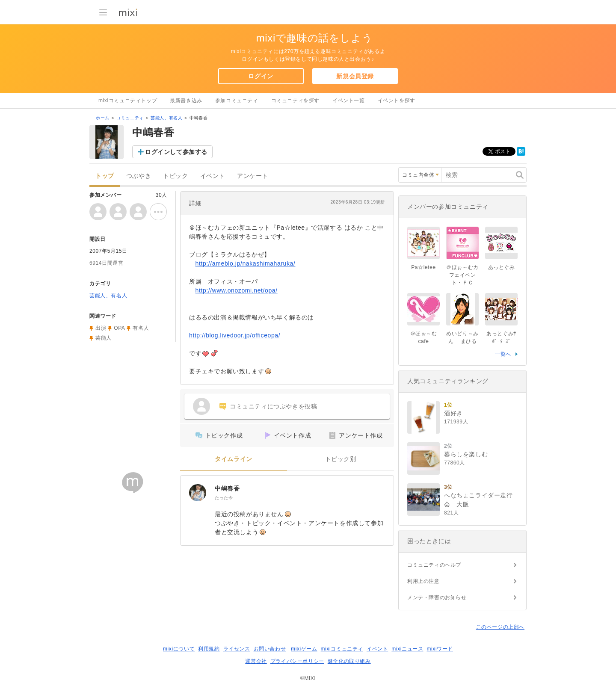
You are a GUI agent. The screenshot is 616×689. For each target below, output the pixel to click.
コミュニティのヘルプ (434, 565)
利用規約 (209, 649)
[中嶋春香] (198, 493)
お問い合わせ (270, 649)
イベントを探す (397, 101)
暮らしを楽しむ (466, 454)
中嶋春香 (227, 488)
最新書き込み (186, 101)
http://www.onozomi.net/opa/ (237, 290)
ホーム (103, 118)
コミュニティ (130, 118)
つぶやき (139, 176)
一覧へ (503, 354)
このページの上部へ (500, 627)
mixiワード (440, 649)
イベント (213, 176)
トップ (105, 176)
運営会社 (256, 661)
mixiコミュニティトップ (128, 101)
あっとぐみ (502, 267)
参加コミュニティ (237, 101)
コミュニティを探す (295, 101)
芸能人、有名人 (166, 118)
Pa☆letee (423, 267)
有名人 (141, 328)
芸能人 (104, 338)
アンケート (253, 176)
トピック (175, 176)
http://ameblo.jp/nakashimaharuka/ (246, 263)
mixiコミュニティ (342, 649)
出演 (101, 328)
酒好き (453, 413)
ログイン (261, 76)
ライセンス (237, 649)
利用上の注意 (423, 581)
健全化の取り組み (349, 661)
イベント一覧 (349, 101)
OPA (119, 328)
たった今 (224, 498)
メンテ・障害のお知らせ (437, 597)
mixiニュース (407, 649)
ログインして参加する (176, 152)
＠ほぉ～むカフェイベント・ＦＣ (462, 275)
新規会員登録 (355, 76)
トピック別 (341, 459)
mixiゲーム (304, 649)
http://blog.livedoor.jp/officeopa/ (235, 335)
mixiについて (179, 649)
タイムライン (234, 459)
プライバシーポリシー (297, 661)
